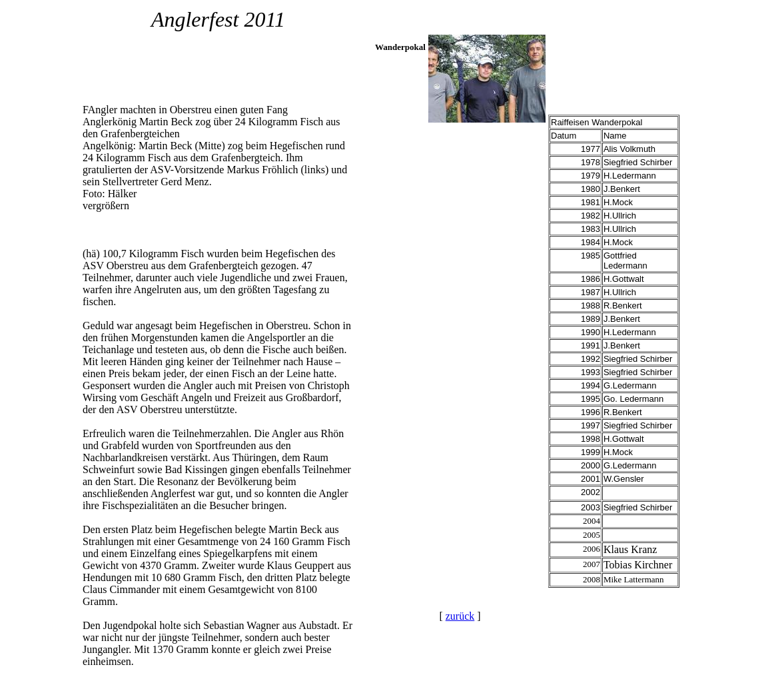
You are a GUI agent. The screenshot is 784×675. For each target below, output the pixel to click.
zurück (460, 616)
